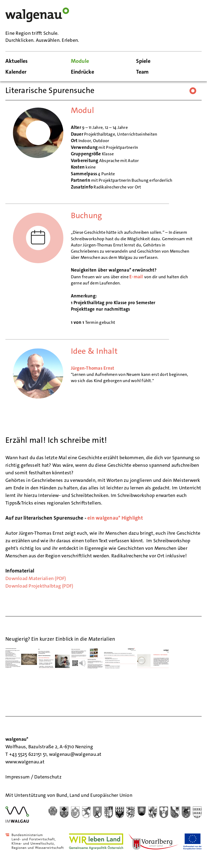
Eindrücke (82, 72)
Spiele (143, 61)
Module (80, 61)
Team (142, 72)
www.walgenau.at (25, 762)
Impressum (18, 777)
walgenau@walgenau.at (75, 754)
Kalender (16, 72)
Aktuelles (16, 61)
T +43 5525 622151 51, (27, 754)
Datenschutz (48, 777)
